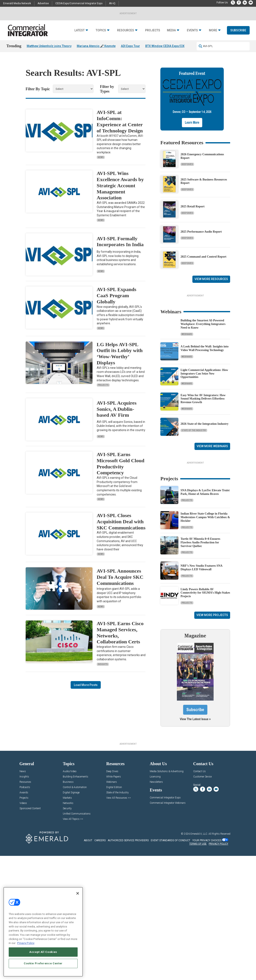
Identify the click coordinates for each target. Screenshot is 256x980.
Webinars (187, 393)
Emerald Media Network (17, 3)
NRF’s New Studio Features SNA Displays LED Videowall (201, 679)
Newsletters (156, 904)
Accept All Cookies (43, 952)
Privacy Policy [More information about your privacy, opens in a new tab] (26, 943)
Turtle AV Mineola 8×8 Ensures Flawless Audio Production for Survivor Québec (200, 654)
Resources (126, 41)
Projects (153, 41)
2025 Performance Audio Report (201, 237)
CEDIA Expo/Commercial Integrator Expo (79, 3)
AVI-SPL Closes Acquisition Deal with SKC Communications (121, 527)
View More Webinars (212, 505)
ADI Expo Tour (130, 57)
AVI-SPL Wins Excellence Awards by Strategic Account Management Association (120, 191)
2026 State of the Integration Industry (204, 482)
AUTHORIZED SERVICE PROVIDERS (128, 962)
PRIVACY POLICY (218, 966)
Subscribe (238, 41)
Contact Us (199, 893)
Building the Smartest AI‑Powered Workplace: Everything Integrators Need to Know (203, 383)
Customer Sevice (202, 899)
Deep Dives (187, 170)
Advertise (43, 3)
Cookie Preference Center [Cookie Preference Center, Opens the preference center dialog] (43, 963)
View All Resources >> (119, 920)
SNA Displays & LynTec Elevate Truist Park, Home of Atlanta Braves (205, 604)
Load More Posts (86, 691)
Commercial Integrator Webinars (168, 925)
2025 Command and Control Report (203, 262)
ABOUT (88, 962)
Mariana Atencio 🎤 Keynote (96, 57)
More (213, 41)
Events (192, 41)
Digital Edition (114, 909)
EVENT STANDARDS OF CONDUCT (171, 962)
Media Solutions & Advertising (167, 893)
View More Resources (211, 285)
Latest (80, 41)
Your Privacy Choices (207, 962)
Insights (103, 670)
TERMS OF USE (198, 966)
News (101, 163)
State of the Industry (194, 489)
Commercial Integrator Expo (165, 920)
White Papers (114, 899)
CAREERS (100, 962)
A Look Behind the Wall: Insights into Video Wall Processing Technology (204, 407)
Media (171, 41)
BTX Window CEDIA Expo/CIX (165, 57)
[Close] (78, 893)
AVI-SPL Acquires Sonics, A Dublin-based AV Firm (117, 415)
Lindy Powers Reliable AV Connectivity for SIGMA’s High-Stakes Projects (205, 704)
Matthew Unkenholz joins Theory (49, 57)
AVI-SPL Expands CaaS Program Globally (117, 301)
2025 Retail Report (192, 212)
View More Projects (212, 727)
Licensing (155, 899)
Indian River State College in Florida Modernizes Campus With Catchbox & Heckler (205, 629)
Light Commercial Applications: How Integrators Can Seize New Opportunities (204, 432)
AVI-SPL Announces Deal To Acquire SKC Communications (120, 583)
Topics (101, 41)
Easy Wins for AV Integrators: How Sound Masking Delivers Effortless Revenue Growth (203, 457)
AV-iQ (112, 3)
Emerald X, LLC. (199, 956)
